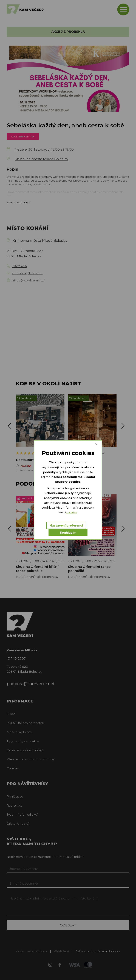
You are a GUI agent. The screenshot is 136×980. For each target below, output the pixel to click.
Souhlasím (68, 533)
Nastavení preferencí (66, 525)
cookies (72, 512)
